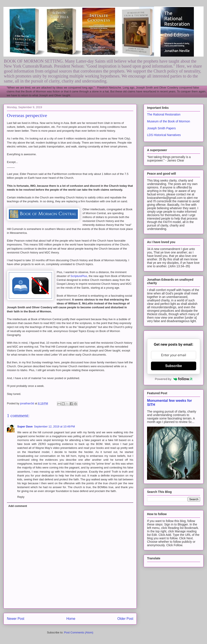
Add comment (18, 506)
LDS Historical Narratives (164, 135)
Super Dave (25, 426)
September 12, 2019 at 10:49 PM (55, 426)
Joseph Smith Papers (161, 128)
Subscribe (173, 366)
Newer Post (16, 619)
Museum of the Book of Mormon (169, 121)
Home (71, 619)
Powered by (174, 379)
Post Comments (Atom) (79, 632)
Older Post (125, 619)
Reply (21, 497)
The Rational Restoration (164, 114)
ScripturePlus (79, 276)
